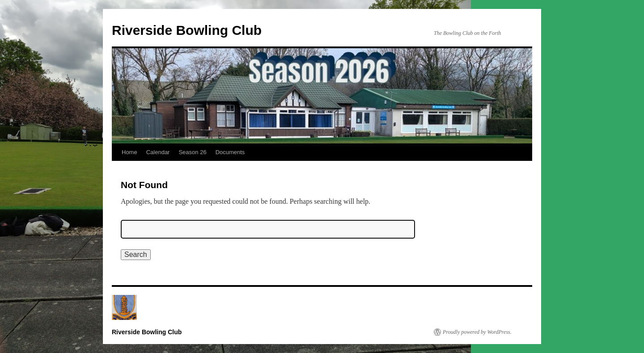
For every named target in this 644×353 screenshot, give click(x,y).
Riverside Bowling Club (187, 30)
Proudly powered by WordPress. (477, 332)
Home (129, 152)
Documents (230, 152)
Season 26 (192, 152)
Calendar (158, 152)
